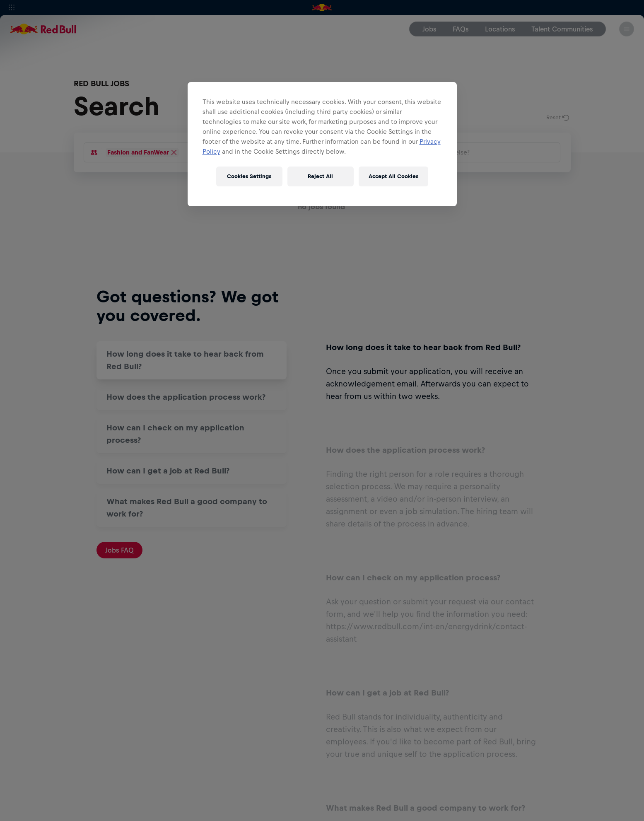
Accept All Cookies (393, 176)
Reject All (320, 176)
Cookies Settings (249, 176)
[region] (322, 144)
